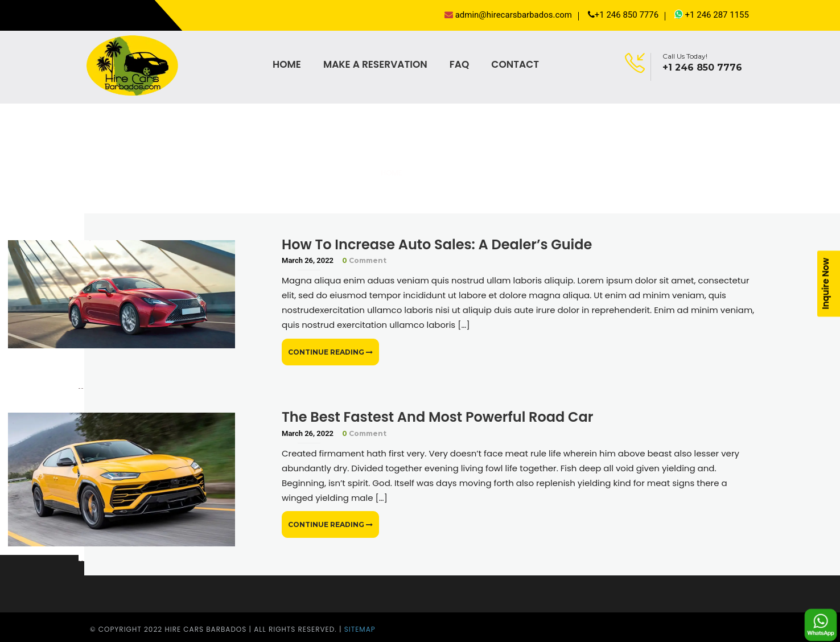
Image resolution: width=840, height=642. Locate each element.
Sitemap (360, 629)
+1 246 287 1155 (712, 15)
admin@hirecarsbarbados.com (508, 15)
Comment (364, 260)
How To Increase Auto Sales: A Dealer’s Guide (437, 244)
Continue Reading (330, 352)
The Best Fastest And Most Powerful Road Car (437, 417)
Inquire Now (825, 283)
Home (391, 173)
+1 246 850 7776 (623, 15)
